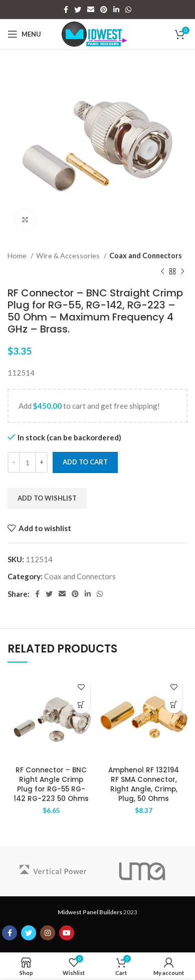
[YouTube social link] (67, 933)
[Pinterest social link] (104, 10)
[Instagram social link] (48, 933)
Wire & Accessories (69, 256)
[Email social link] (91, 10)
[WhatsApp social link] (128, 10)
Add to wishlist (47, 498)
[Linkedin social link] (116, 10)
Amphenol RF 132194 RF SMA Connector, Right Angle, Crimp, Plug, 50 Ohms (144, 784)
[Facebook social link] (66, 10)
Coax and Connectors (146, 256)
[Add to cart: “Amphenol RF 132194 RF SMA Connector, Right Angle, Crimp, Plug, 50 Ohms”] (174, 704)
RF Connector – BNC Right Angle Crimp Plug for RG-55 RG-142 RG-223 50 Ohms (51, 784)
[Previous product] (162, 272)
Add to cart (85, 462)
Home (18, 256)
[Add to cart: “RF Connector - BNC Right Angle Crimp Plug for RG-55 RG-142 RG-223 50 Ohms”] (81, 704)
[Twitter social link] (78, 10)
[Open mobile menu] (24, 34)
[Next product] (182, 272)
